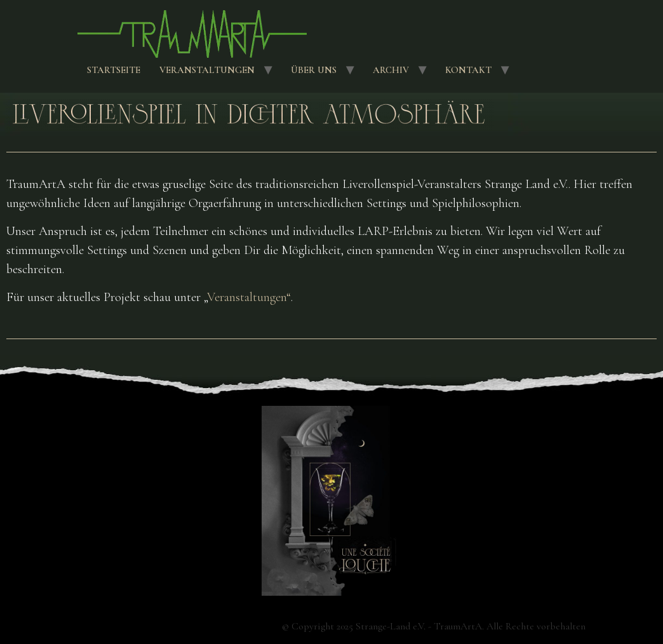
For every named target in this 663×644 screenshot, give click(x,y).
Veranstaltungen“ (249, 297)
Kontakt (468, 70)
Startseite (114, 70)
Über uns (314, 70)
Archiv (391, 70)
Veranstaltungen (207, 70)
